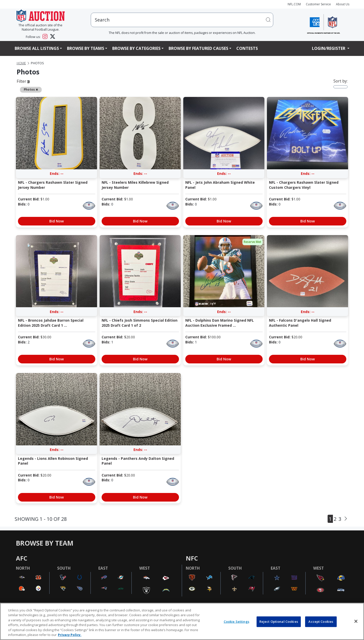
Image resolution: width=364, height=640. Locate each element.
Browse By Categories (136, 48)
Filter (23, 81)
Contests (247, 48)
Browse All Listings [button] (37, 48)
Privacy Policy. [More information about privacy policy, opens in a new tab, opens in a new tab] (70, 635)
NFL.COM (294, 4)
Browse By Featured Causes (198, 48)
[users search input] (182, 20)
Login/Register (329, 48)
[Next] (346, 519)
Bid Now (56, 221)
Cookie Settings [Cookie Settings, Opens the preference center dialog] (236, 622)
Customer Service (318, 4)
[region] (182, 621)
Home (21, 63)
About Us (343, 4)
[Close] (356, 621)
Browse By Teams (86, 48)
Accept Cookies (321, 622)
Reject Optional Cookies (279, 622)
